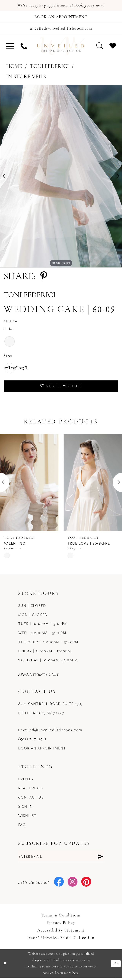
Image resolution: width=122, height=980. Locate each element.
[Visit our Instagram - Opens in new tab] (72, 885)
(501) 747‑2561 (32, 741)
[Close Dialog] (5, 966)
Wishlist (28, 817)
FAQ (22, 826)
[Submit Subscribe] (100, 858)
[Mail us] (61, 29)
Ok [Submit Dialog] (116, 966)
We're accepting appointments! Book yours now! (61, 6)
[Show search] (100, 47)
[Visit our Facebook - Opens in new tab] (59, 885)
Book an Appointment (42, 750)
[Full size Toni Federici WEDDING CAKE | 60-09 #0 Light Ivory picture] (61, 178)
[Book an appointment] (61, 17)
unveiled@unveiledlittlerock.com (50, 732)
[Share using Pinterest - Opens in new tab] (44, 278)
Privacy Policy (61, 925)
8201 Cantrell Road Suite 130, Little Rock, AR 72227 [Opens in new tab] (51, 710)
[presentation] (29, 484)
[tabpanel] (61, 178)
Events (26, 781)
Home (14, 68)
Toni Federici (49, 68)
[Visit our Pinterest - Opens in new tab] (86, 885)
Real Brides (31, 790)
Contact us (31, 799)
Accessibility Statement (61, 933)
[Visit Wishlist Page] (112, 47)
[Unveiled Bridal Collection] (61, 47)
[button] (10, 47)
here (75, 975)
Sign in (26, 808)
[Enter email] (61, 858)
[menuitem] (10, 47)
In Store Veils (26, 78)
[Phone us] (24, 47)
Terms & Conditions (61, 918)
